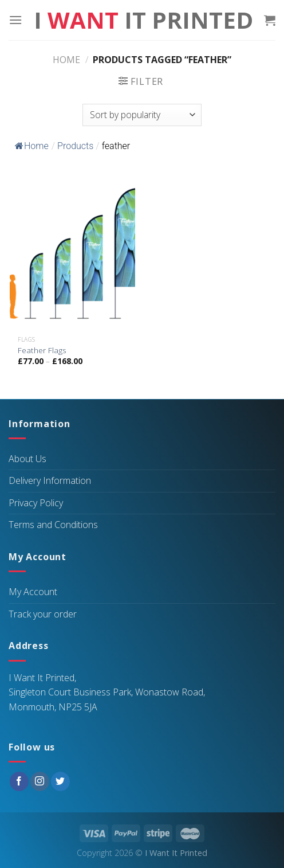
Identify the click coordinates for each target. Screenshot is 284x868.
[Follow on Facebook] (19, 781)
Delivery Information (50, 480)
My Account (33, 592)
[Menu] (15, 20)
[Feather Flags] (72, 254)
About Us (27, 459)
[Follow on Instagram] (40, 781)
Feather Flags (42, 350)
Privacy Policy (36, 503)
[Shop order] (142, 115)
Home (66, 60)
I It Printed (143, 20)
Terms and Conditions (53, 525)
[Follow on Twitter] (60, 781)
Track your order (43, 614)
